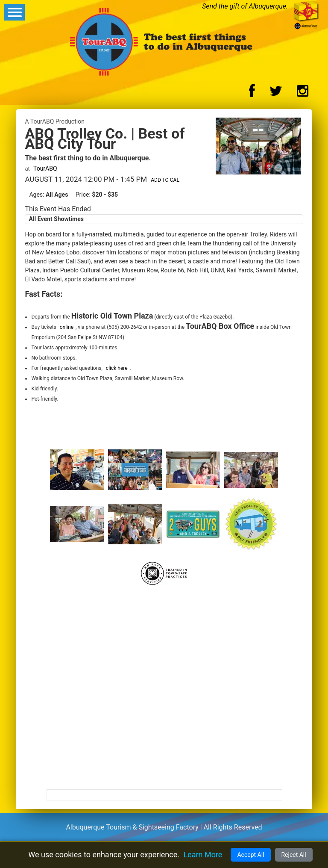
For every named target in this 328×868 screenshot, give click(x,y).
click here (117, 368)
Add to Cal (165, 180)
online (67, 327)
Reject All (294, 855)
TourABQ (45, 168)
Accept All (250, 855)
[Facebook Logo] (252, 93)
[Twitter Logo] (276, 93)
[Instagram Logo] (303, 93)
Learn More (203, 855)
